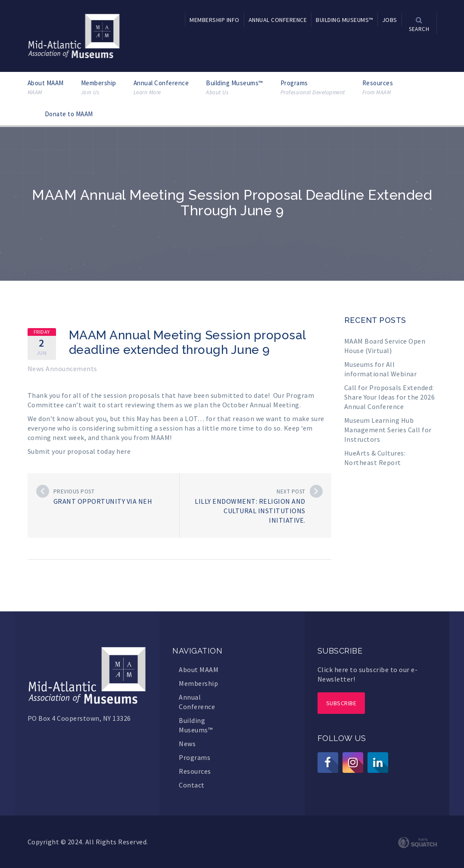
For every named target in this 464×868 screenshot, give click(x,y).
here (123, 451)
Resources (378, 88)
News (187, 744)
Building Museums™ (235, 88)
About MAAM (46, 88)
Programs (313, 88)
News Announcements (62, 369)
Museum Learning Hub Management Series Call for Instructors (388, 430)
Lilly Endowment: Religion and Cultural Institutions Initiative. (250, 511)
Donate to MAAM (69, 114)
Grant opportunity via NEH (103, 501)
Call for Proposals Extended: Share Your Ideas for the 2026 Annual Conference (390, 397)
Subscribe (341, 703)
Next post (291, 491)
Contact (192, 785)
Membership (99, 88)
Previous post (74, 491)
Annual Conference (161, 88)
